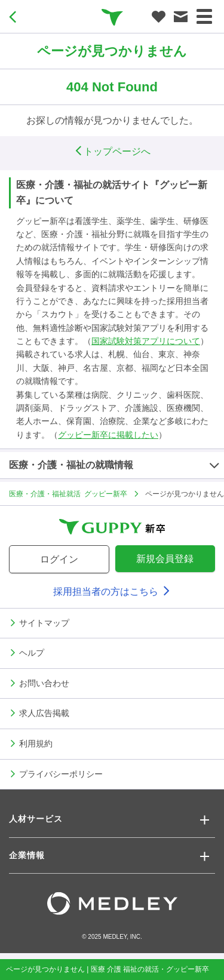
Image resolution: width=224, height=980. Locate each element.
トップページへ (112, 151)
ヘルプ (32, 652)
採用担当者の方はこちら (112, 592)
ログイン (59, 559)
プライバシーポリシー (61, 773)
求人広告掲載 (44, 712)
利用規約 (36, 743)
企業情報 (27, 855)
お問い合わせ (44, 683)
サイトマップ (44, 622)
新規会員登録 (165, 559)
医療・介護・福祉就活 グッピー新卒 (68, 493)
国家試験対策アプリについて (146, 341)
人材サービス (36, 819)
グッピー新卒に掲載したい (108, 435)
